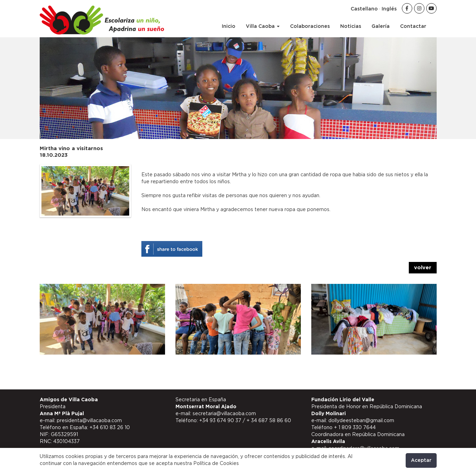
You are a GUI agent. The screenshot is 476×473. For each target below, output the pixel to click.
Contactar (413, 26)
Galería (381, 26)
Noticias (351, 26)
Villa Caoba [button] (263, 26)
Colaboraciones (310, 26)
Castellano (364, 9)
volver (423, 268)
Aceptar (421, 460)
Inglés (389, 9)
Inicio (229, 26)
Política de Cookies (216, 464)
